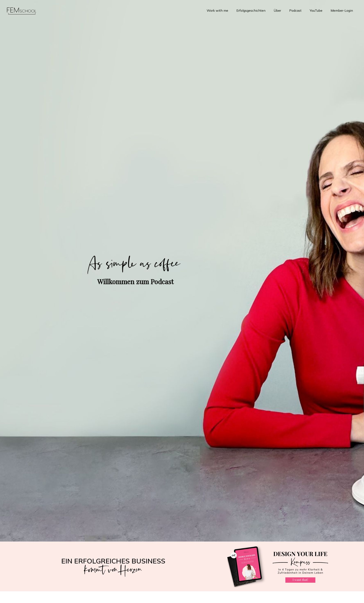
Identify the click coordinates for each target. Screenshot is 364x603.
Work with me (217, 10)
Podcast (295, 10)
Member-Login (342, 10)
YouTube (316, 10)
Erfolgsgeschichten (251, 10)
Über (277, 10)
